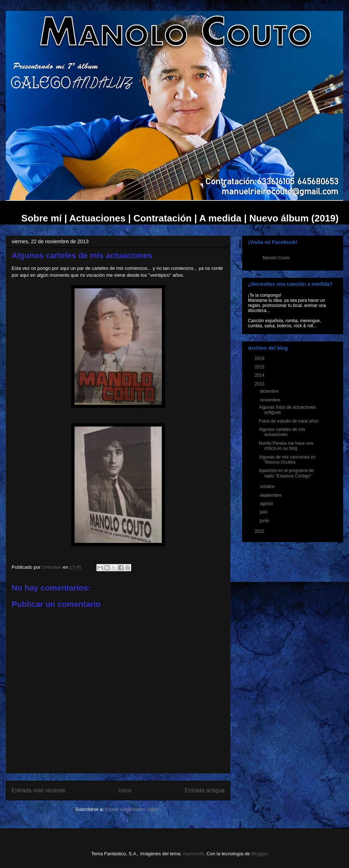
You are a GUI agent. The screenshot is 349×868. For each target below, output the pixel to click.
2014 (260, 375)
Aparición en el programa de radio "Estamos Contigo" (286, 473)
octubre (268, 487)
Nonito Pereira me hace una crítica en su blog (286, 446)
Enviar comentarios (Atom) (133, 809)
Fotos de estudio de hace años (289, 421)
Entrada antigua (205, 790)
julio (264, 512)
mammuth (193, 854)
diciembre (270, 391)
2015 (260, 367)
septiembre (271, 495)
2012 (260, 531)
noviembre (271, 400)
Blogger (259, 854)
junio (265, 521)
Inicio (125, 790)
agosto (267, 504)
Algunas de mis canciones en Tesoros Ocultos (287, 460)
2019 (260, 359)
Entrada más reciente (39, 790)
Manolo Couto (276, 258)
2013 (260, 384)
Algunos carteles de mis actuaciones (282, 432)
